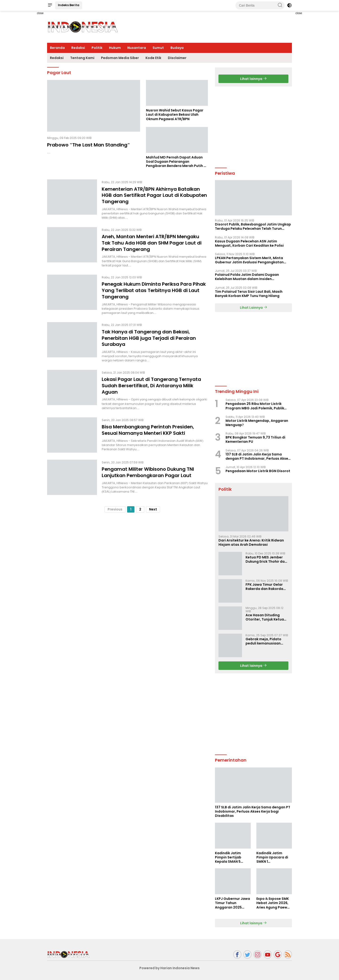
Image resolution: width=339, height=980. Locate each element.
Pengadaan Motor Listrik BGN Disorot (258, 471)
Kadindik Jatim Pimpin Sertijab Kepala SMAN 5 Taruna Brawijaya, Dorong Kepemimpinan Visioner (231, 857)
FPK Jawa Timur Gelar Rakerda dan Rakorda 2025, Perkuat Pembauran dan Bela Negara (264, 587)
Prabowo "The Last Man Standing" (89, 145)
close (40, 13)
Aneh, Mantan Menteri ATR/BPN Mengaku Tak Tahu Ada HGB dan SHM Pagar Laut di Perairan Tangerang (152, 242)
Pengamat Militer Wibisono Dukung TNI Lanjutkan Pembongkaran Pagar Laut (148, 469)
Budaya (177, 48)
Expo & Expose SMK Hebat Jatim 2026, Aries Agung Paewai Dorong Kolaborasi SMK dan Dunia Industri (273, 903)
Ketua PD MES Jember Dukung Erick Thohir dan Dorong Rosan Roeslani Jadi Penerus (266, 559)
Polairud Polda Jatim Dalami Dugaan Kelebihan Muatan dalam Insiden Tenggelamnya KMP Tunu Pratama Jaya (249, 277)
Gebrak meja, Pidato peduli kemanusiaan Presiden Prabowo (263, 641)
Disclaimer (177, 58)
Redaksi (78, 48)
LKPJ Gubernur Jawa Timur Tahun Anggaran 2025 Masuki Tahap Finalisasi (232, 903)
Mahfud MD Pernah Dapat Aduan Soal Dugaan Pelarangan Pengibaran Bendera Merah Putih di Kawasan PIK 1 (176, 162)
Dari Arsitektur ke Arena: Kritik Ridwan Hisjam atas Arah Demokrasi (251, 542)
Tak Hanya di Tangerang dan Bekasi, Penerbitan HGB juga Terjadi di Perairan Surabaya (149, 336)
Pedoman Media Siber (120, 58)
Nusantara (137, 48)
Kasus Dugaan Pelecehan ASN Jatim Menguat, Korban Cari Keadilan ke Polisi (249, 243)
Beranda (57, 48)
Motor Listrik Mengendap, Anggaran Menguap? (257, 423)
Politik (97, 48)
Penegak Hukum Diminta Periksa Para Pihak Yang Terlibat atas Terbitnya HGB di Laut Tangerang (154, 289)
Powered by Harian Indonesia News (169, 968)
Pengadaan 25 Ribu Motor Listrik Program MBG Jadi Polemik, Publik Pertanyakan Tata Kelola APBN (255, 406)
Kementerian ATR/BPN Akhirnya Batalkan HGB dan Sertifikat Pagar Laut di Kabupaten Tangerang (155, 195)
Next (153, 506)
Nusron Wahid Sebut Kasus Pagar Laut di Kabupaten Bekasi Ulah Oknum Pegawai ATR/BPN (175, 115)
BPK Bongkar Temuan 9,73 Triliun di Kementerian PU (255, 439)
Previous (115, 506)
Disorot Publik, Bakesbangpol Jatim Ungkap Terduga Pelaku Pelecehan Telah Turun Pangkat (253, 226)
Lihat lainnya (253, 79)
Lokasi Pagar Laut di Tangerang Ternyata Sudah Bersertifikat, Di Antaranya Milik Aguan (152, 383)
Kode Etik (153, 58)
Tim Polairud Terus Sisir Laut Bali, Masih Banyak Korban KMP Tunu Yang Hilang (249, 294)
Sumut (158, 48)
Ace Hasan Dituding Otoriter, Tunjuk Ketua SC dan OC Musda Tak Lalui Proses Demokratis (266, 617)
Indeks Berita (69, 5)
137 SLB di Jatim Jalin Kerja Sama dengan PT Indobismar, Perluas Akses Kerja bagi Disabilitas (258, 456)
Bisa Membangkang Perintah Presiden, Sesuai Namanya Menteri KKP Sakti (148, 427)
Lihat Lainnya (254, 308)
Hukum (115, 48)
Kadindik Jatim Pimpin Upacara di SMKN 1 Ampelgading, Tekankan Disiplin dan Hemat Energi (272, 857)
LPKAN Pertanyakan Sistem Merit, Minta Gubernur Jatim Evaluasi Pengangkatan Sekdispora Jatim (249, 260)
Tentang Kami (82, 58)
